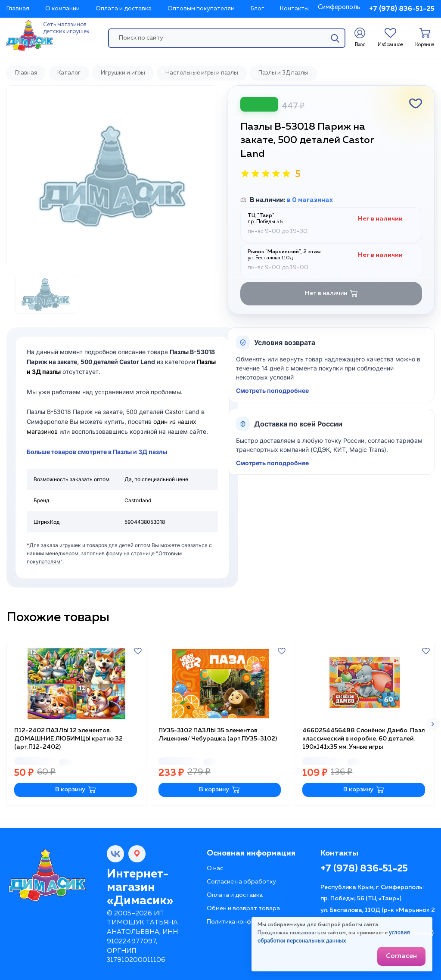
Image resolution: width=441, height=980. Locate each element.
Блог (257, 9)
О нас (215, 868)
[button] (433, 724)
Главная (18, 9)
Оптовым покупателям (201, 9)
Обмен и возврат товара (243, 908)
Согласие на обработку (241, 882)
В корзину (76, 790)
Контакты (294, 9)
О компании (62, 9)
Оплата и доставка (124, 9)
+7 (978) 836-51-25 (402, 9)
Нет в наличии (331, 294)
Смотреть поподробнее (272, 390)
